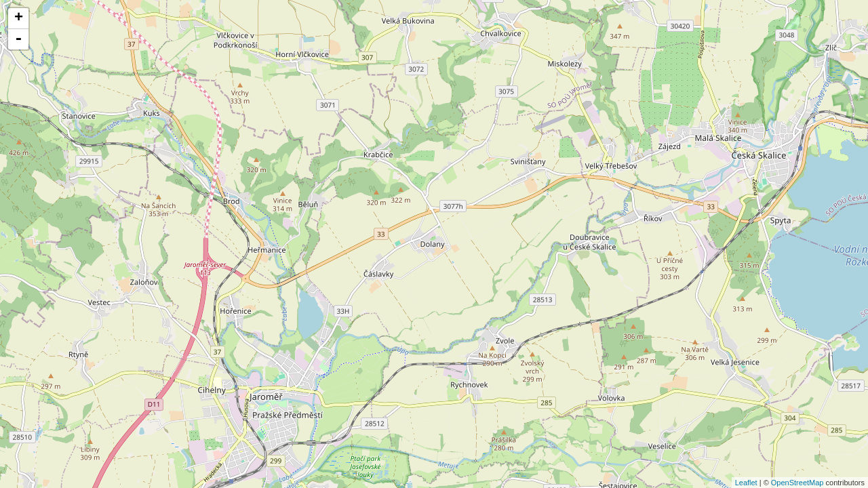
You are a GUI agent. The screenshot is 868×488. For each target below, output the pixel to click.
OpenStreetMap (797, 483)
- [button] (18, 39)
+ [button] (19, 18)
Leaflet (746, 483)
